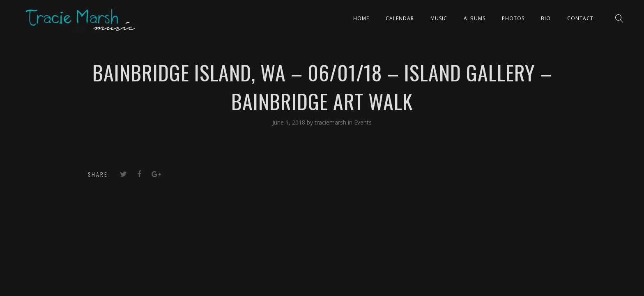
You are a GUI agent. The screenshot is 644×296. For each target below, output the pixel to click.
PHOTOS (513, 18)
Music (439, 18)
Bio (546, 18)
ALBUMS (475, 18)
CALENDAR (400, 18)
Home (361, 18)
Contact (580, 18)
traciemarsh (331, 122)
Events (363, 122)
